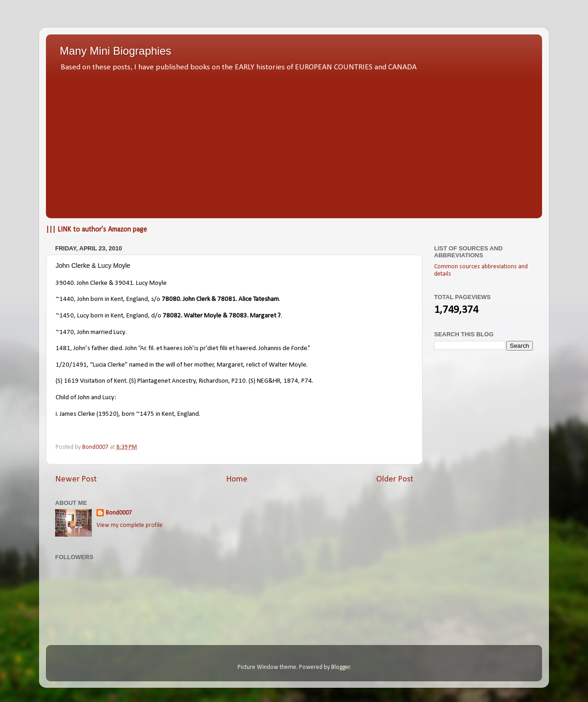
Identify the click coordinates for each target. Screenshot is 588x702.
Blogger (341, 667)
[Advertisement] (294, 142)
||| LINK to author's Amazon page (96, 230)
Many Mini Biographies (116, 51)
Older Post (395, 479)
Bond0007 (119, 513)
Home (237, 479)
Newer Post (76, 479)
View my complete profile (130, 525)
